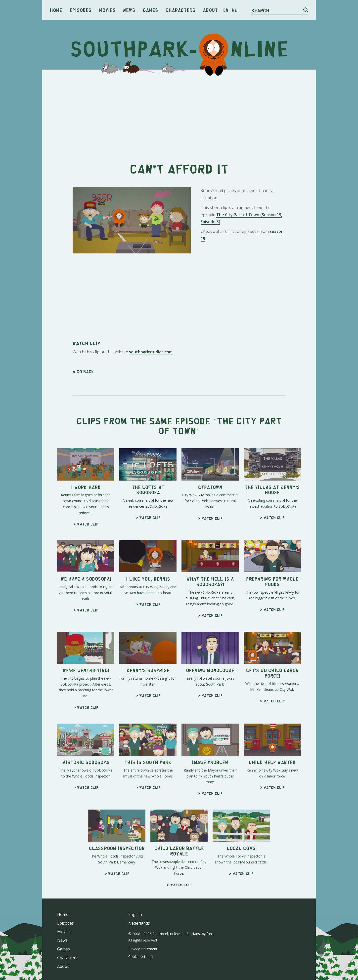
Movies (107, 10)
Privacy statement (143, 949)
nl (235, 10)
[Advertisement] (179, 112)
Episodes (81, 10)
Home (56, 10)
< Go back (83, 371)
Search (260, 10)
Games (150, 10)
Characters (180, 10)
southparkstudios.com (151, 352)
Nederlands (139, 923)
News (129, 10)
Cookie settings (141, 957)
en (226, 10)
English (135, 914)
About (210, 10)
